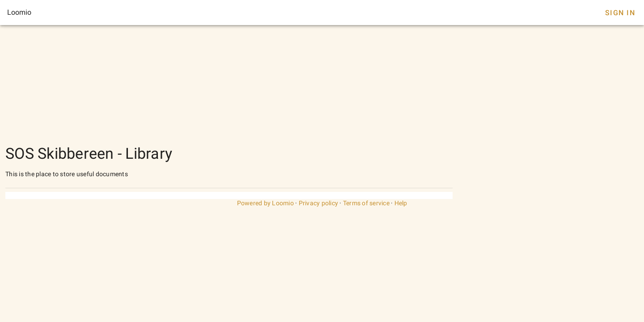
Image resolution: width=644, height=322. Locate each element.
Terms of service (366, 203)
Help (401, 203)
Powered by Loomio (265, 203)
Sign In (620, 13)
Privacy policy (319, 203)
